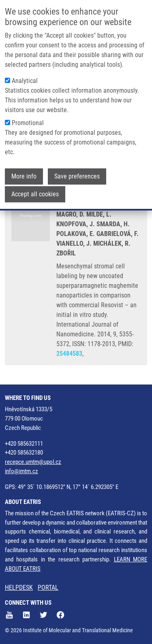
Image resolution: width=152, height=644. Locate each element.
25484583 (69, 354)
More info (24, 176)
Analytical (25, 80)
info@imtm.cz (21, 471)
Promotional (28, 122)
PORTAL (48, 588)
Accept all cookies (35, 194)
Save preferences (77, 176)
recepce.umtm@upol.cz (33, 462)
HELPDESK (19, 588)
